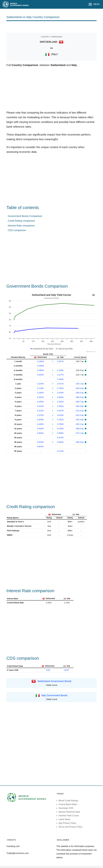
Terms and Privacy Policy (70, 827)
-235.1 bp (80, 384)
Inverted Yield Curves (69, 816)
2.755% (60, 388)
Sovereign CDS (66, 808)
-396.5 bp (80, 442)
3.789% (60, 424)
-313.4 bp (80, 411)
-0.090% (40, 366)
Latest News (64, 819)
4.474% (60, 438)
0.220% (40, 384)
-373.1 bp (80, 433)
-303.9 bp (80, 406)
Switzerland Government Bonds (55, 681)
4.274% (60, 451)
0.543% (40, 429)
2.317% (60, 375)
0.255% (40, 402)
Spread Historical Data (69, 812)
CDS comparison (17, 230)
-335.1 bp (80, 424)
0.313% (40, 406)
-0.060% (40, 370)
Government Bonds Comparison (25, 216)
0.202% (40, 397)
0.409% (40, 420)
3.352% (60, 406)
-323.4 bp (80, 415)
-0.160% (40, 361)
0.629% (40, 442)
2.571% (60, 384)
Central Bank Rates (68, 804)
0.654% (40, 433)
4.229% (60, 429)
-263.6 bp (80, 388)
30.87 (67, 670)
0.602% (40, 447)
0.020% (40, 375)
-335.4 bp (80, 420)
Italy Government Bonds (55, 695)
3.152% (60, 402)
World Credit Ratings (68, 801)
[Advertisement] (51, 27)
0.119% (40, 388)
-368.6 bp (80, 429)
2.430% (60, 379)
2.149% (60, 370)
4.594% (60, 442)
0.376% (40, 415)
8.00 (48, 670)
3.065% (60, 397)
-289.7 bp (80, 402)
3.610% (60, 415)
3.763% (60, 420)
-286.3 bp (80, 397)
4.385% (60, 433)
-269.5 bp (80, 393)
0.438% (40, 424)
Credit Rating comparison (21, 221)
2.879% (60, 393)
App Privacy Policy (67, 823)
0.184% (40, 393)
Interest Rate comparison (21, 226)
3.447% (60, 411)
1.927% (60, 361)
